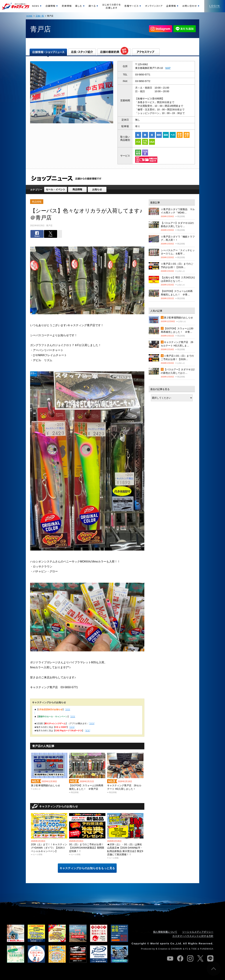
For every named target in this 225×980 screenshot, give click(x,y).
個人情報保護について (165, 932)
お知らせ (97, 189)
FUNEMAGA (207, 949)
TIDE (194, 949)
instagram (190, 958)
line (210, 958)
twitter (200, 958)
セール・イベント (56, 189)
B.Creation (162, 949)
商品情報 (77, 189)
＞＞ (92, 723)
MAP (168, 68)
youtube (170, 958)
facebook (180, 958)
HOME (29, 16)
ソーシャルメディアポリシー (198, 932)
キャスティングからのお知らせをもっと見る (87, 868)
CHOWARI (177, 949)
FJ (187, 949)
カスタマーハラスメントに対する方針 (193, 936)
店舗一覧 (40, 16)
